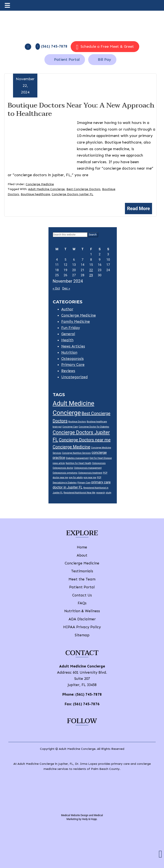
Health (67, 340)
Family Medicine (76, 321)
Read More (138, 209)
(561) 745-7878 (89, 694)
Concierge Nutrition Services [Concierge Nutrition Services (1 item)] (76, 453)
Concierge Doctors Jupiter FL (72, 194)
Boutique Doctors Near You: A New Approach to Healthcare (81, 109)
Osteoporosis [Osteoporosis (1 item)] (99, 463)
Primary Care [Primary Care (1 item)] (84, 483)
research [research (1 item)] (100, 493)
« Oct (56, 288)
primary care (120, 764)
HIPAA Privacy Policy (82, 627)
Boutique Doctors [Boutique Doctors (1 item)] (77, 422)
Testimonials (82, 571)
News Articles (73, 346)
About (82, 555)
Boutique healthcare (35, 194)
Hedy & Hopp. (90, 819)
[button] (161, 854)
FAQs (82, 603)
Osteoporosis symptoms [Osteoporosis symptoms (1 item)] (65, 473)
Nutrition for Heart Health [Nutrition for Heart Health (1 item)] (79, 463)
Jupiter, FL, (66, 764)
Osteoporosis (72, 359)
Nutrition (69, 352)
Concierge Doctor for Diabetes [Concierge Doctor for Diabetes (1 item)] (94, 427)
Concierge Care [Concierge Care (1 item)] (70, 427)
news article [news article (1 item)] (59, 463)
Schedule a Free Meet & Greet (105, 47)
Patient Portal (67, 60)
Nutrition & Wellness (82, 611)
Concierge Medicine (40, 184)
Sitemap (82, 635)
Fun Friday (71, 328)
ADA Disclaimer (82, 619)
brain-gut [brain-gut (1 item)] (57, 427)
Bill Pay (104, 60)
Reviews (68, 371)
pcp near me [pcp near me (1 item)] (90, 478)
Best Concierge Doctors (83, 189)
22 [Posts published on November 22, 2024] (91, 270)
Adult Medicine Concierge (46, 189)
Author (67, 309)
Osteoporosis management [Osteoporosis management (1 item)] (88, 468)
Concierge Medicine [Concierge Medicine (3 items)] (72, 447)
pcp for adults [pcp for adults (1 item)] (76, 478)
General (68, 334)
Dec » (66, 288)
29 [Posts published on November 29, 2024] (91, 275)
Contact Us (82, 595)
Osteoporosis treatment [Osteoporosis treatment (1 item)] (90, 473)
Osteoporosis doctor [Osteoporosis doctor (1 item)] (63, 468)
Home (82, 547)
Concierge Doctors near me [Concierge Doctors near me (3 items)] (85, 440)
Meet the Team (82, 579)
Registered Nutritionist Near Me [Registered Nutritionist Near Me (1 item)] (80, 493)
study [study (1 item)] (108, 493)
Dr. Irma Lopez (86, 764)
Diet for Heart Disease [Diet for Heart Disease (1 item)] (101, 458)
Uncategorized (75, 377)
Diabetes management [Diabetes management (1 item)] (77, 458)
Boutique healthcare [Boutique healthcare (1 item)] (97, 422)
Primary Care (73, 365)
